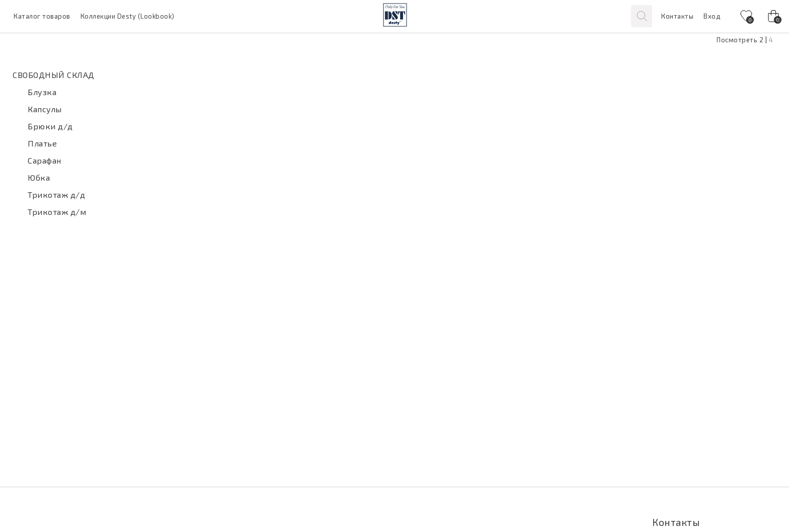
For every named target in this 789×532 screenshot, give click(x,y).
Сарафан (45, 160)
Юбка (39, 177)
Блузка (42, 92)
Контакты (677, 16)
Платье (42, 143)
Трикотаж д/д (56, 195)
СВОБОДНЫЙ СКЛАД (54, 75)
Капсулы (45, 109)
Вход (712, 16)
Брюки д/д (50, 126)
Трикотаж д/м (57, 212)
